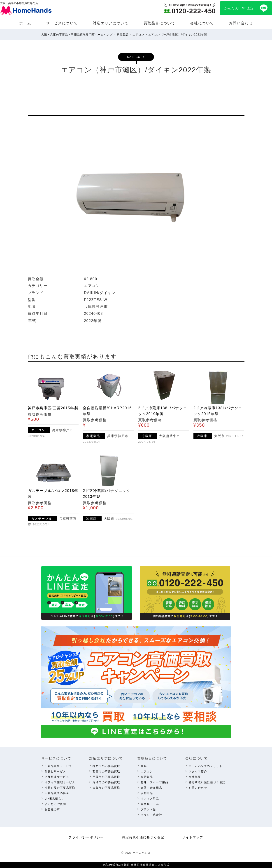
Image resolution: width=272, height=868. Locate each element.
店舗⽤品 (147, 793)
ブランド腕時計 (151, 815)
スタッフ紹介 (198, 772)
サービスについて (62, 23)
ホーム (25, 23)
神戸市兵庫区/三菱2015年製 (53, 408)
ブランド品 (148, 809)
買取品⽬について (159, 23)
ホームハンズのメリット (206, 766)
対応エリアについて (111, 23)
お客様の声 (52, 809)
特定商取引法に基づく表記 (207, 782)
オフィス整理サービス (60, 782)
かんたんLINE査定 (239, 8)
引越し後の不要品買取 (60, 788)
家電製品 (147, 777)
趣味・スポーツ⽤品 (154, 782)
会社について (202, 23)
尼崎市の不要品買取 (106, 782)
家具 (144, 766)
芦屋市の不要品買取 (106, 777)
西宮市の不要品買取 (106, 772)
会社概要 (195, 777)
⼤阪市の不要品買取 (106, 788)
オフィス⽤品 (150, 799)
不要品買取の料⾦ (57, 793)
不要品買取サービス (58, 766)
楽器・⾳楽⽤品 (151, 788)
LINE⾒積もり (55, 799)
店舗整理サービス (57, 777)
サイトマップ (193, 837)
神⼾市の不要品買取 (106, 766)
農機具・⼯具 (150, 804)
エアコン (147, 772)
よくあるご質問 (55, 804)
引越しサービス (55, 772)
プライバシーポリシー (86, 837)
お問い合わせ (241, 23)
